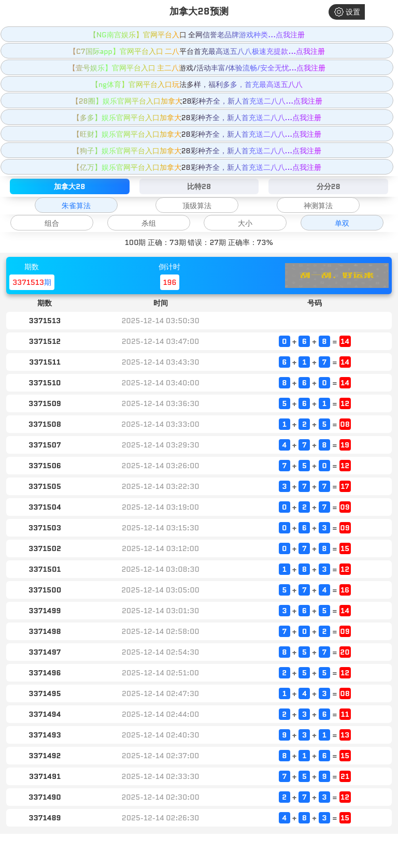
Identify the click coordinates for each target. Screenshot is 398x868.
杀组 (149, 223)
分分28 (329, 186)
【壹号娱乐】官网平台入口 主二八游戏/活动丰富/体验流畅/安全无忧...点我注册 (197, 68)
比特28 (199, 186)
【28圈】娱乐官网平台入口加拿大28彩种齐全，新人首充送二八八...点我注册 (197, 101)
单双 (342, 223)
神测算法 (318, 206)
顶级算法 (197, 206)
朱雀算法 (76, 206)
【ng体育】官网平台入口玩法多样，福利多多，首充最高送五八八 (197, 84)
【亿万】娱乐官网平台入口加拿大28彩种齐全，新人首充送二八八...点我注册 (197, 167)
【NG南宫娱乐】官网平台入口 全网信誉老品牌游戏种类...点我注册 (197, 35)
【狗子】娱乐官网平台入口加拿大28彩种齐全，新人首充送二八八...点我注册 (197, 151)
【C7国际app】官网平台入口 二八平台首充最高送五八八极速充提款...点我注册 (197, 51)
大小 (245, 223)
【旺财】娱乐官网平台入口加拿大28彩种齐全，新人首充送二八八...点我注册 (197, 134)
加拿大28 (69, 186)
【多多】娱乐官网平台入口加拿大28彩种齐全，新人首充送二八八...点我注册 (197, 118)
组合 (52, 223)
